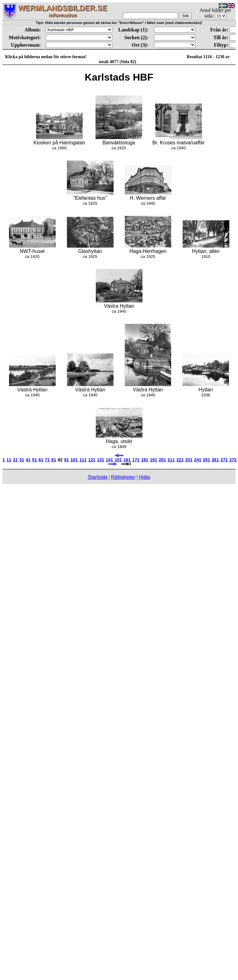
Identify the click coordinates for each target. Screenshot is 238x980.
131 (101, 460)
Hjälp (144, 477)
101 (74, 460)
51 (35, 460)
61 (41, 460)
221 (180, 460)
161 (127, 460)
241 (198, 460)
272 (233, 460)
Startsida (98, 477)
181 (145, 460)
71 (47, 460)
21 (15, 460)
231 (189, 460)
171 (136, 460)
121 (92, 460)
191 (154, 460)
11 (9, 460)
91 (67, 460)
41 (28, 460)
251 (206, 460)
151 (118, 460)
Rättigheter (123, 477)
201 (162, 460)
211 (171, 460)
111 (83, 460)
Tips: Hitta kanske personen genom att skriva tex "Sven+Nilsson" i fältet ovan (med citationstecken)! (119, 23)
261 (215, 460)
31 (22, 460)
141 (109, 460)
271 (224, 460)
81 (54, 460)
